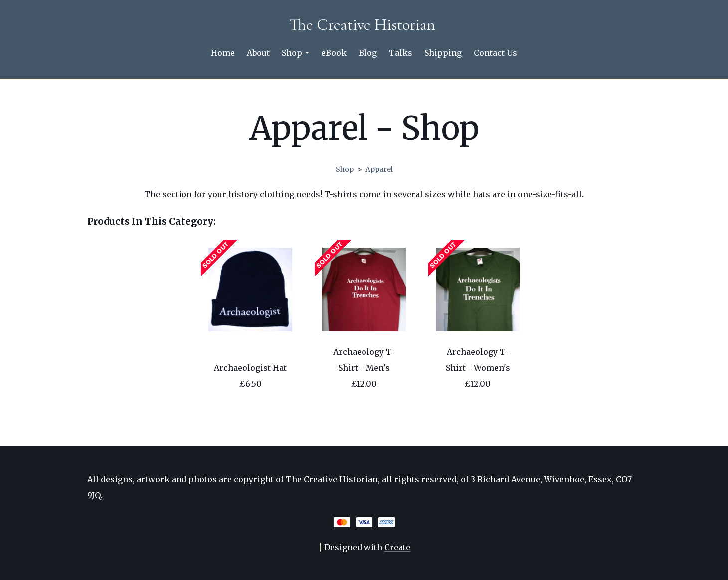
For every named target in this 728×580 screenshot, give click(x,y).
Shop (295, 53)
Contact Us (495, 53)
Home (223, 53)
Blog (368, 53)
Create (397, 547)
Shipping (443, 53)
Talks (401, 53)
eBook (334, 53)
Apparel (379, 169)
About (258, 53)
